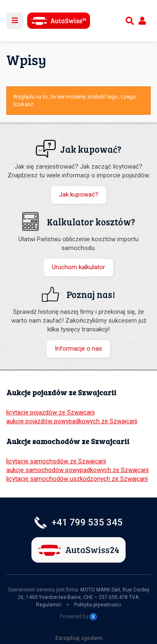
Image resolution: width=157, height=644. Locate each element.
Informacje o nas (78, 349)
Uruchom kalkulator (78, 267)
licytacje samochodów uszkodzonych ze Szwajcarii (77, 479)
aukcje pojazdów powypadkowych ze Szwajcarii (72, 421)
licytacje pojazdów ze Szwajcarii (50, 412)
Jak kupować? (79, 194)
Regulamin (49, 605)
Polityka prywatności (98, 605)
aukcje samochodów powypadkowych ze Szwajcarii (77, 470)
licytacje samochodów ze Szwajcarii (56, 461)
